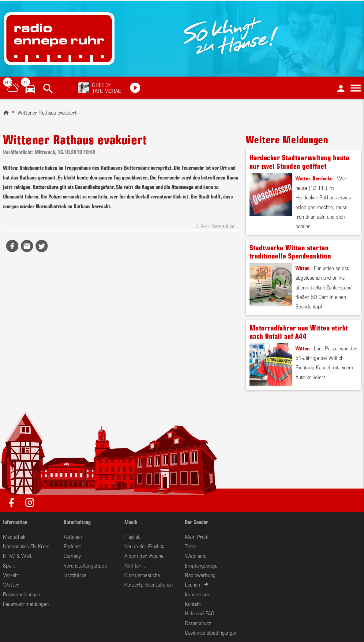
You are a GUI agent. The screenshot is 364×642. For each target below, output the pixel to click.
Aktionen (73, 536)
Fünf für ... (136, 565)
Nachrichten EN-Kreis (26, 546)
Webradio (196, 555)
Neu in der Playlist (144, 546)
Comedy (72, 555)
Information (15, 522)
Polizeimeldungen (22, 594)
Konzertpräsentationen (148, 584)
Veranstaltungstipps (85, 565)
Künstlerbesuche (142, 575)
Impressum (197, 594)
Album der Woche (144, 555)
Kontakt (193, 603)
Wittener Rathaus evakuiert (47, 112)
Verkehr (11, 575)
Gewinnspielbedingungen (211, 632)
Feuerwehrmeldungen (26, 603)
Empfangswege (201, 565)
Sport (9, 565)
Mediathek (14, 536)
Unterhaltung (77, 522)
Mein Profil (197, 536)
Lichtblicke (75, 575)
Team (191, 546)
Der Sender (197, 522)
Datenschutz (198, 623)
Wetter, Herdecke (314, 178)
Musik (131, 522)
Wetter (11, 584)
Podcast (72, 546)
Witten (302, 268)
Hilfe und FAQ (200, 613)
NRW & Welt (17, 555)
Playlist (132, 536)
